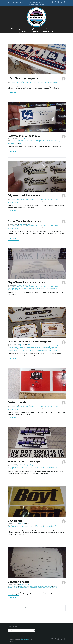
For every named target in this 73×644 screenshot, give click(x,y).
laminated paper (12, 349)
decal (24, 83)
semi (54, 83)
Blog (28, 81)
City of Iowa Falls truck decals (26, 282)
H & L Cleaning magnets (23, 78)
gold (41, 140)
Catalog (37, 32)
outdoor (39, 349)
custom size (54, 346)
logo (35, 83)
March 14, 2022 (12, 81)
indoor (52, 347)
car (11, 83)
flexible (27, 83)
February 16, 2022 (12, 198)
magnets (46, 83)
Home (32, 2)
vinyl (24, 84)
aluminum (16, 346)
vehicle (19, 84)
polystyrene (11, 350)
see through (40, 142)
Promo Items (38, 29)
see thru (45, 142)
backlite (20, 346)
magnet (41, 83)
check (13, 586)
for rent (35, 347)
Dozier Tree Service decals (24, 221)
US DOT (16, 84)
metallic (19, 142)
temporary (38, 350)
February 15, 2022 (12, 224)
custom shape (19, 83)
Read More (13, 92)
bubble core (26, 346)
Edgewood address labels (24, 195)
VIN (22, 84)
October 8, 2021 (12, 585)
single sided (33, 350)
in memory (45, 140)
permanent (29, 142)
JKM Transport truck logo (24, 462)
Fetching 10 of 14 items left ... (36, 608)
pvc (15, 350)
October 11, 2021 (12, 524)
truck (12, 84)
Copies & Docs (25, 32)
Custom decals (17, 402)
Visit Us (41, 4)
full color (32, 83)
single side (27, 350)
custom (14, 83)
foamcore (30, 347)
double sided (21, 347)
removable (34, 142)
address (12, 140)
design (10, 347)
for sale (39, 347)
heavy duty (48, 347)
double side (14, 347)
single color (53, 142)
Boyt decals (15, 521)
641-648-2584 (33, 4)
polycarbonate (55, 349)
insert (56, 347)
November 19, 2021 (13, 464)
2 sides (12, 346)
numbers (50, 83)
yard (57, 350)
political (49, 349)
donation (31, 586)
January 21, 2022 (12, 405)
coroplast (38, 346)
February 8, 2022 (12, 285)
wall (20, 143)
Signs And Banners (54, 29)
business (31, 346)
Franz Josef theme (25, 640)
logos (38, 83)
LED (17, 349)
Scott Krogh (21, 81)
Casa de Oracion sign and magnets (29, 342)
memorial (15, 142)
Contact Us (39, 2)
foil (35, 140)
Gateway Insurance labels (24, 136)
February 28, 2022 (12, 139)
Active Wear (24, 29)
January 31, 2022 (12, 344)
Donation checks (18, 582)
